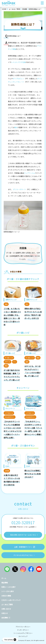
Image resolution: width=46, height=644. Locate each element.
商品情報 (5, 583)
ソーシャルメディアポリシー (23, 633)
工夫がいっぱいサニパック (11, 600)
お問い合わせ (6, 609)
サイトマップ (23, 636)
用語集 (23, 248)
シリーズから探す (8, 591)
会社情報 (5, 618)
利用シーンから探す (9, 587)
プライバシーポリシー (23, 627)
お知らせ (5, 613)
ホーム (4, 578)
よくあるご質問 (7, 604)
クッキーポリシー (23, 630)
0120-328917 (23, 522)
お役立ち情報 (6, 596)
